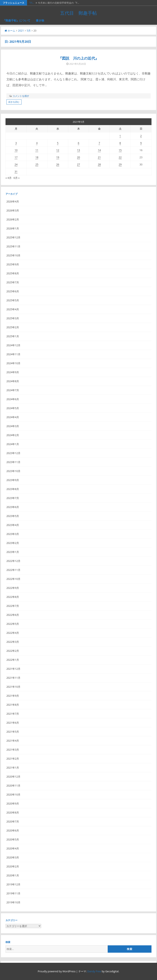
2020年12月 (13, 777)
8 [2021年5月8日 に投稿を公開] (120, 143)
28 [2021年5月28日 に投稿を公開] (99, 164)
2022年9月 (13, 588)
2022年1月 (13, 660)
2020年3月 (13, 857)
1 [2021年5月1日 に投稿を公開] (120, 136)
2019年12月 (13, 884)
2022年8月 (13, 597)
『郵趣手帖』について (17, 20)
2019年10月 (13, 902)
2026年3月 (13, 210)
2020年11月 (13, 786)
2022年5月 (13, 624)
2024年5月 (13, 408)
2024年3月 (13, 426)
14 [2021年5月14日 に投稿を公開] (99, 150)
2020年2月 (13, 866)
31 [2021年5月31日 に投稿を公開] (16, 172)
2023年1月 (13, 552)
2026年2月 (13, 219)
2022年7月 (13, 606)
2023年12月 (13, 453)
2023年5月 (13, 516)
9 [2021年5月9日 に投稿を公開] (141, 143)
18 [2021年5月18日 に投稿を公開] (37, 157)
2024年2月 (13, 435)
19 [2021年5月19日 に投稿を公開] (58, 157)
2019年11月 (13, 893)
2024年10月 (13, 363)
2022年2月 (13, 651)
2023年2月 (13, 543)
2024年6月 (13, 399)
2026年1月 (13, 228)
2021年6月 (13, 723)
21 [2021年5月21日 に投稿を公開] (99, 157)
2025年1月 (13, 336)
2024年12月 (13, 345)
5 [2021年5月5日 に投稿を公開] (58, 143)
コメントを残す (21, 96)
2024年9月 (13, 372)
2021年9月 (13, 696)
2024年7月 (13, 390)
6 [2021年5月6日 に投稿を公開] (78, 143)
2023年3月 (13, 534)
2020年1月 (13, 875)
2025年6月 (13, 291)
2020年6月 (13, 830)
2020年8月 (13, 812)
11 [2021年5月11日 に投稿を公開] (37, 150)
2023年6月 (13, 507)
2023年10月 (13, 471)
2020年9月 (13, 803)
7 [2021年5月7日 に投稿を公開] (99, 143)
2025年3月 (13, 318)
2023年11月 (13, 462)
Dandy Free (94, 971)
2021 (21, 31)
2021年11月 (13, 678)
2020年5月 (13, 839)
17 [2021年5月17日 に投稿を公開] (16, 157)
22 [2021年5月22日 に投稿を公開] (120, 157)
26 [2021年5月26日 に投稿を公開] (58, 164)
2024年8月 (13, 381)
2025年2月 (13, 327)
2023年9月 (13, 480)
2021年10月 (13, 687)
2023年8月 (13, 489)
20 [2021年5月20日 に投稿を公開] (78, 157)
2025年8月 (13, 273)
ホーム (10, 31)
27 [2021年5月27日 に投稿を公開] (78, 164)
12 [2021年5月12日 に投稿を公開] (58, 150)
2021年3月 (13, 750)
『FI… (31, 3)
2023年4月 (13, 525)
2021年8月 (13, 705)
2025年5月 (13, 300)
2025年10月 (13, 255)
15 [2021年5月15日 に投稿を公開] (120, 150)
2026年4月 (13, 201)
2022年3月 (13, 642)
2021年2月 (13, 759)
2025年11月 (13, 246)
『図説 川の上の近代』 (78, 58)
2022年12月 (13, 561)
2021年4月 (13, 741)
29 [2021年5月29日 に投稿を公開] (120, 164)
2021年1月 (13, 768)
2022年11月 (13, 570)
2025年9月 (13, 264)
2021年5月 (13, 732)
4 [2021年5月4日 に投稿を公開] (37, 143)
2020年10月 (13, 795)
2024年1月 (13, 444)
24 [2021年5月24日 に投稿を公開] (16, 164)
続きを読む (14, 102)
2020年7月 (13, 821)
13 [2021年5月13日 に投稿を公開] (78, 150)
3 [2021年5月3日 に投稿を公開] (16, 143)
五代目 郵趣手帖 (78, 13)
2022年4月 (13, 633)
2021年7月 (13, 714)
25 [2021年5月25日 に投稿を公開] (37, 164)
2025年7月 (13, 282)
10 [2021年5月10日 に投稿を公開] (16, 150)
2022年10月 (13, 579)
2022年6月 (13, 615)
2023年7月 (13, 498)
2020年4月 (13, 848)
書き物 (40, 20)
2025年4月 (13, 309)
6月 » (17, 178)
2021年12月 (13, 669)
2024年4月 (13, 417)
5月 (29, 31)
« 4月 (9, 178)
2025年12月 (13, 237)
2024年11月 (13, 354)
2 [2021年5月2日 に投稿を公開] (141, 136)
